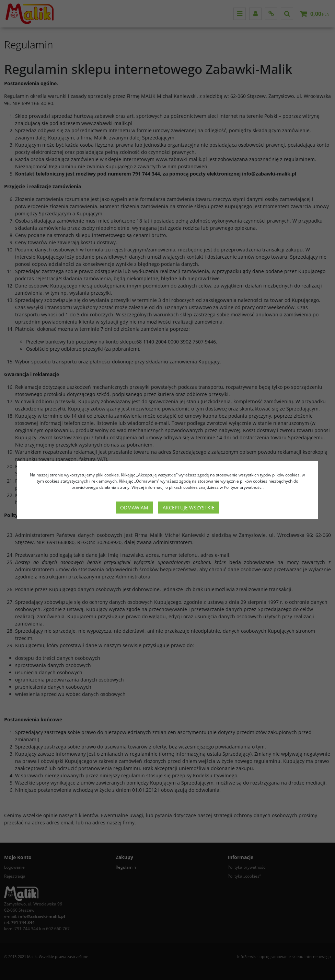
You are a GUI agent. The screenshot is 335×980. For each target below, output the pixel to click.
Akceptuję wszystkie (189, 508)
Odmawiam (134, 508)
